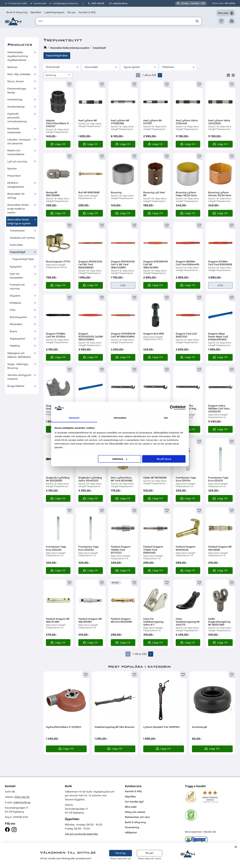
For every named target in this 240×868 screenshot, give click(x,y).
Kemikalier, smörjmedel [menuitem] (14, 130)
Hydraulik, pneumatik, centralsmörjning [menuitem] (17, 118)
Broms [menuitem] (13, 331)
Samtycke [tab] (74, 418)
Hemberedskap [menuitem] (16, 107)
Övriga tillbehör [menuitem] (16, 386)
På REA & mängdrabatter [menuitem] (16, 185)
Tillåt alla (164, 459)
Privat (150, 853)
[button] (221, 22)
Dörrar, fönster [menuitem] (16, 81)
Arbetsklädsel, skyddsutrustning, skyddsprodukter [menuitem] (18, 56)
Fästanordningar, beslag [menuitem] (17, 91)
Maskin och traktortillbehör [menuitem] (16, 152)
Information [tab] (120, 418)
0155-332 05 (98, 3)
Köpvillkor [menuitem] (36, 12)
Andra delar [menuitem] (16, 245)
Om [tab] (166, 418)
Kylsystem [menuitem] (16, 267)
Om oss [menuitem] (71, 12)
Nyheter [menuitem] (12, 169)
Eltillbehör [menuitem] (16, 303)
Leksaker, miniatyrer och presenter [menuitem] (19, 142)
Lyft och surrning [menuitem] (17, 162)
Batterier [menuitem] (12, 67)
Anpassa (120, 459)
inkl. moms (230, 3)
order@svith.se (120, 3)
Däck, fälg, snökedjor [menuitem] (19, 74)
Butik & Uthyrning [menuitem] (17, 12)
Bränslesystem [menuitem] (18, 317)
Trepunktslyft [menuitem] (18, 252)
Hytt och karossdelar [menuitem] (16, 276)
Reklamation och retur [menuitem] (138, 816)
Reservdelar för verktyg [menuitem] (16, 196)
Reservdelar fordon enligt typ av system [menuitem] (19, 221)
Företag (121, 853)
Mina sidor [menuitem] (131, 806)
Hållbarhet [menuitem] (131, 832)
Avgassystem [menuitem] (17, 339)
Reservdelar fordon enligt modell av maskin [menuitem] (18, 209)
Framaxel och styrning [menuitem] (17, 287)
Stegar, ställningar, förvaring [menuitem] (18, 366)
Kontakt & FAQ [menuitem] (87, 12)
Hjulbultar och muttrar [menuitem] (22, 238)
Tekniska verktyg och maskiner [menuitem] (19, 377)
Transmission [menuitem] (17, 231)
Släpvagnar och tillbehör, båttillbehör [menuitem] (19, 355)
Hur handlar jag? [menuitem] (134, 801)
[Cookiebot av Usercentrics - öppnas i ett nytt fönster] (172, 408)
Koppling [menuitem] (15, 346)
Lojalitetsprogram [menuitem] (54, 12)
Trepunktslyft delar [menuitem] (23, 259)
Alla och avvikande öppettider (82, 833)
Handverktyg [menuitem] (15, 99)
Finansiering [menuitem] (132, 827)
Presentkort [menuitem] (14, 176)
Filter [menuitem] (13, 310)
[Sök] (197, 22)
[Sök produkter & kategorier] (120, 22)
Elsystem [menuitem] (15, 296)
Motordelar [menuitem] (16, 324)
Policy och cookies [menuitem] (135, 811)
